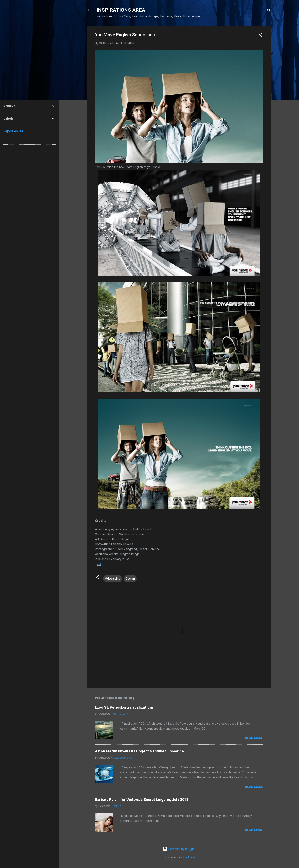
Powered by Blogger (179, 849)
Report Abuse (13, 131)
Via (99, 564)
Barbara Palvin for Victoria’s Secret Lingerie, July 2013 (142, 800)
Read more (254, 738)
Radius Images (188, 857)
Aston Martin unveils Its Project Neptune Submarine (139, 751)
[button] (261, 35)
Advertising (113, 579)
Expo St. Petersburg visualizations (124, 707)
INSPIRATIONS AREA (121, 10)
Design (130, 579)
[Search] (269, 11)
